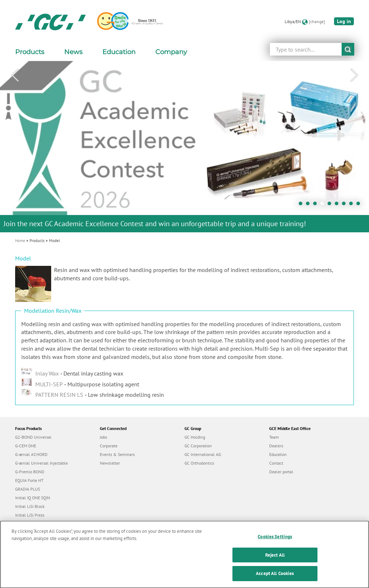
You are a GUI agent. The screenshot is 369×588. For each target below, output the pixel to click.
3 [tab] (317, 205)
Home (20, 241)
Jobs (103, 437)
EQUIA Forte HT (29, 480)
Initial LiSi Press (30, 515)
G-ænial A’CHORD (31, 454)
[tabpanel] (184, 147)
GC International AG (203, 454)
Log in (344, 21)
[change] (317, 21)
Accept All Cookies (275, 580)
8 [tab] (353, 205)
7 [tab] (346, 205)
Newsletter (110, 463)
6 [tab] (338, 205)
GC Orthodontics (199, 463)
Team (274, 437)
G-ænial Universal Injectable (41, 463)
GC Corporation (198, 446)
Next (354, 75)
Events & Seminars (117, 454)
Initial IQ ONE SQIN (33, 498)
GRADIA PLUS (28, 489)
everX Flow (25, 524)
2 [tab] (310, 205)
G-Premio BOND (30, 472)
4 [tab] (324, 205)
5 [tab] (331, 205)
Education (278, 454)
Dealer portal (281, 472)
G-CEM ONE (26, 446)
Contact (276, 463)
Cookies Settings (275, 543)
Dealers (276, 446)
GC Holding (195, 437)
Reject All (275, 562)
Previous (15, 75)
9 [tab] (360, 205)
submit (348, 49)
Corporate (109, 446)
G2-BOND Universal (33, 437)
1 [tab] (302, 205)
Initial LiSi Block (30, 506)
